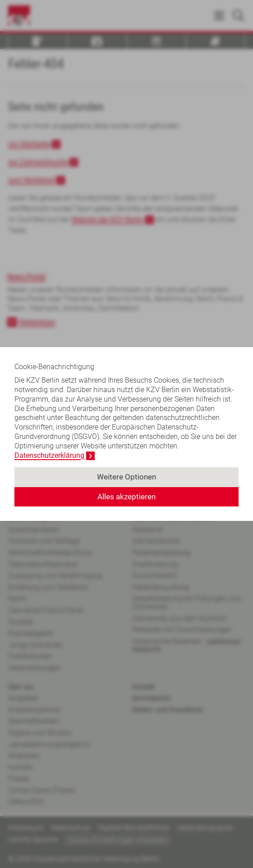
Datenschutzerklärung (49, 455)
